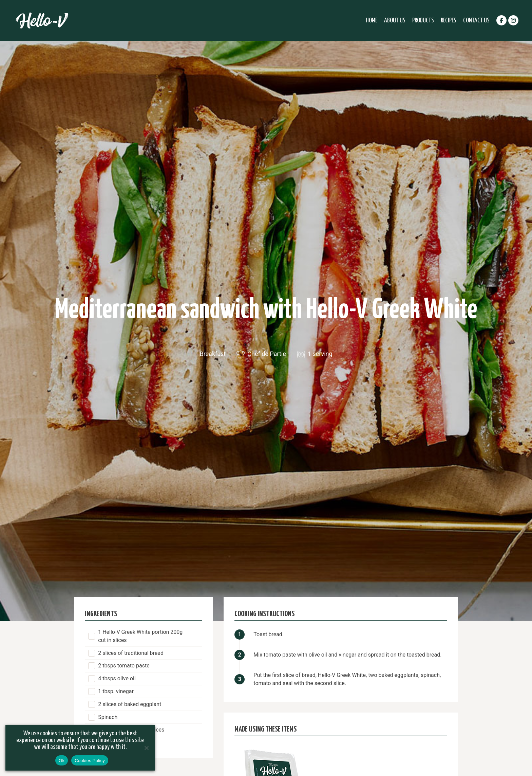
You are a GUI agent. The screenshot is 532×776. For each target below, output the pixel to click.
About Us (395, 21)
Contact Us (476, 21)
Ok (62, 761)
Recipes (449, 21)
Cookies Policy (90, 761)
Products (423, 21)
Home (372, 21)
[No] (146, 748)
